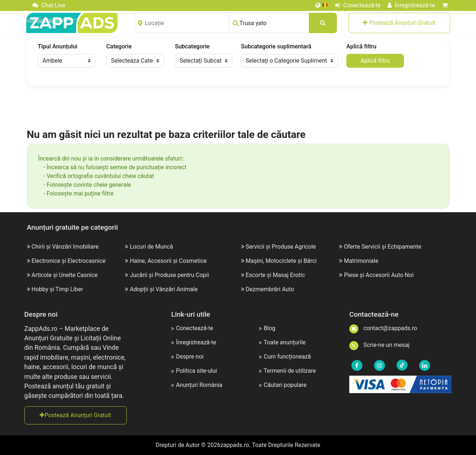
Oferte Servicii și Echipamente (383, 247)
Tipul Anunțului (58, 46)
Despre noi (187, 357)
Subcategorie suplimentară (276, 46)
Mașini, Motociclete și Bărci (281, 261)
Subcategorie (192, 46)
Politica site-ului (194, 371)
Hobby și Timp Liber (57, 289)
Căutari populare (283, 385)
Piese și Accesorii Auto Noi (379, 275)
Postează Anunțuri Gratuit (399, 23)
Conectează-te (358, 5)
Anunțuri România (197, 385)
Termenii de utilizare (287, 371)
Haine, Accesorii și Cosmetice (168, 261)
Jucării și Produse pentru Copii (169, 275)
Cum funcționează (285, 357)
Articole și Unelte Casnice (64, 275)
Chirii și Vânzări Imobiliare (65, 247)
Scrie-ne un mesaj (379, 345)
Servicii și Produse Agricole (281, 247)
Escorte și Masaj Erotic (275, 275)
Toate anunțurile (282, 342)
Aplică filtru (361, 46)
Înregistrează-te (411, 5)
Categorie (119, 46)
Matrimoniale (361, 261)
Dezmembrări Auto (270, 289)
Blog (267, 328)
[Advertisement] (238, 108)
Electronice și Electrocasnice (68, 261)
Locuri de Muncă (151, 247)
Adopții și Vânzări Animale (164, 289)
